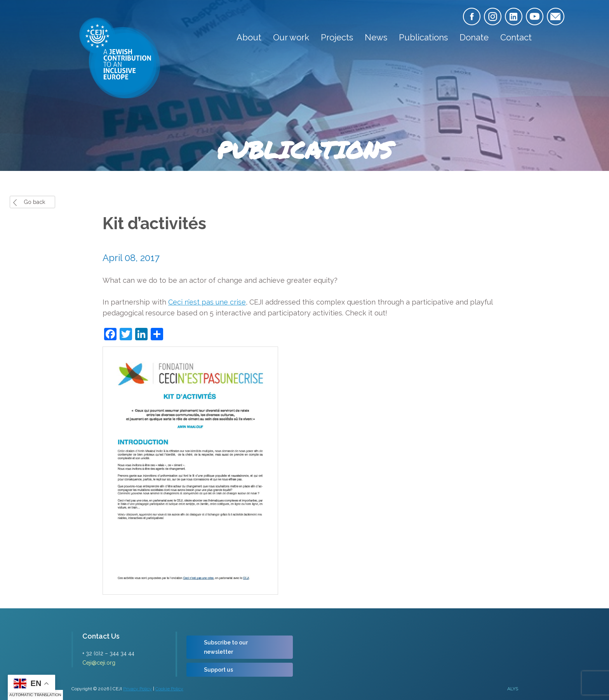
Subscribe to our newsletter (226, 647)
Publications (423, 37)
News (376, 37)
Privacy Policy (137, 689)
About (249, 37)
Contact (516, 37)
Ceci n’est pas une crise (207, 302)
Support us (218, 670)
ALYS (513, 689)
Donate (474, 37)
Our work (291, 37)
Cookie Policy (169, 689)
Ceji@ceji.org (99, 663)
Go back (34, 202)
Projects (337, 37)
